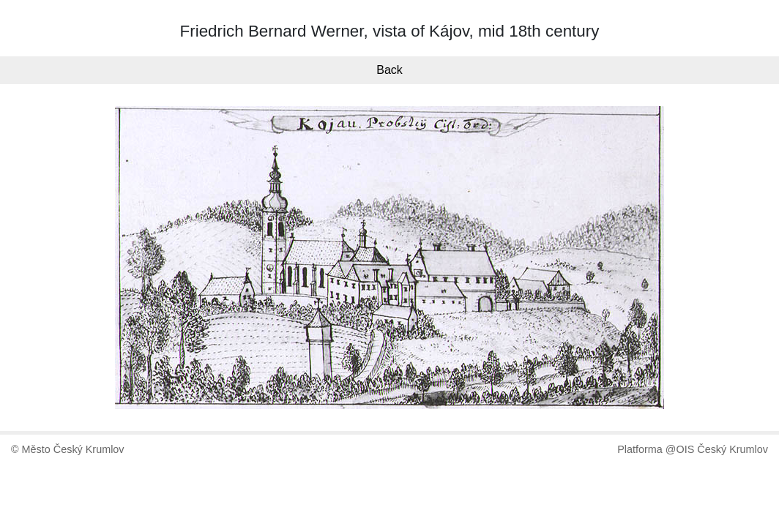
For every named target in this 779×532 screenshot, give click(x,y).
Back (389, 70)
